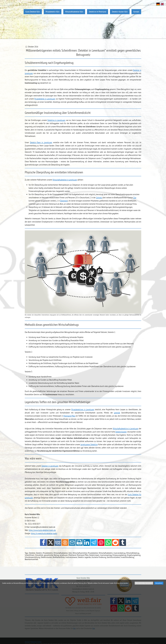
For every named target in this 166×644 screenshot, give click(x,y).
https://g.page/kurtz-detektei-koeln (44, 533)
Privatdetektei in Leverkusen (45, 99)
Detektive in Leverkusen (56, 120)
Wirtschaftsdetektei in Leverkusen (65, 180)
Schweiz (99, 198)
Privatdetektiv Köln (53, 12)
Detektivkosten (121, 432)
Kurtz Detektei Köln (33, 12)
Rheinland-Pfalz (69, 416)
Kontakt (136, 12)
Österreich (64, 201)
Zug (135, 198)
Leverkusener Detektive (89, 444)
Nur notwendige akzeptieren (144, 583)
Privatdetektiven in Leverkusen (83, 409)
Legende (117, 413)
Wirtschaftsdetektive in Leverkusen (126, 429)
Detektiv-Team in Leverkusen (41, 142)
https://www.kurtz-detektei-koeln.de (42, 530)
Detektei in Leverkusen (50, 466)
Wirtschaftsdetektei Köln (74, 12)
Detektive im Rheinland (98, 12)
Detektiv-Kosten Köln (120, 12)
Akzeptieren (159, 583)
